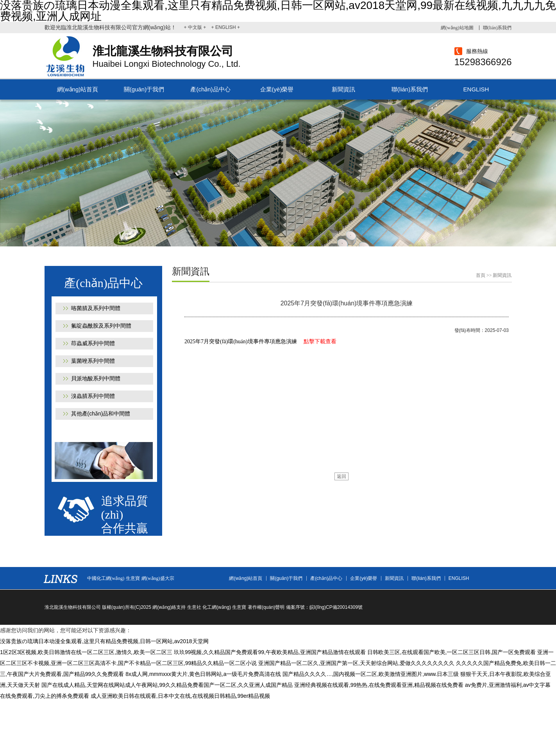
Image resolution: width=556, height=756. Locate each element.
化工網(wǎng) (217, 607)
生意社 (194, 607)
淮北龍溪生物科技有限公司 (73, 607)
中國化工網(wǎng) (106, 578)
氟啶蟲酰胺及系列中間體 (101, 326)
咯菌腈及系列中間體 (96, 308)
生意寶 (133, 578)
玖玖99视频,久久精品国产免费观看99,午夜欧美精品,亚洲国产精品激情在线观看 (270, 652)
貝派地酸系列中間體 (96, 378)
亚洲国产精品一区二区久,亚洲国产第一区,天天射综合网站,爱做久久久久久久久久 (356, 663)
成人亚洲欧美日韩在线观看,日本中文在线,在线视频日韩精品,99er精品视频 (181, 696)
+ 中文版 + (196, 27)
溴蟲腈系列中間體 (93, 396)
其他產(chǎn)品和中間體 (101, 414)
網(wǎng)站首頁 (78, 89)
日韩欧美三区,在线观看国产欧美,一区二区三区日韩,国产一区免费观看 (452, 652)
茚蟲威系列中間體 (93, 343)
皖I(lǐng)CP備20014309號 (336, 607)
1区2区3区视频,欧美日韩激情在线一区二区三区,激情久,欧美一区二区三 (86, 652)
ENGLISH (476, 89)
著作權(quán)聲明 (266, 607)
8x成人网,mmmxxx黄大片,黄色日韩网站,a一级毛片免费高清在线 (203, 674)
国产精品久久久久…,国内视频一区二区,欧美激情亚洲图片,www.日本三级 (371, 674)
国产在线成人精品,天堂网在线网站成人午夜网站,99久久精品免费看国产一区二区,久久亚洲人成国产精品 (167, 685)
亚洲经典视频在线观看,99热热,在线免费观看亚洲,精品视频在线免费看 (379, 685)
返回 (341, 476)
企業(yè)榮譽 (277, 89)
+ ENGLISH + (226, 27)
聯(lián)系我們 (497, 28)
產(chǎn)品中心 (210, 89)
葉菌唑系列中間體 (93, 361)
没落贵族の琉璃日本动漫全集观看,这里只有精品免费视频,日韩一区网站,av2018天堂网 (104, 641)
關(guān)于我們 (144, 89)
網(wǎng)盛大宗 (158, 578)
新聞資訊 (343, 89)
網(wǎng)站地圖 (457, 28)
